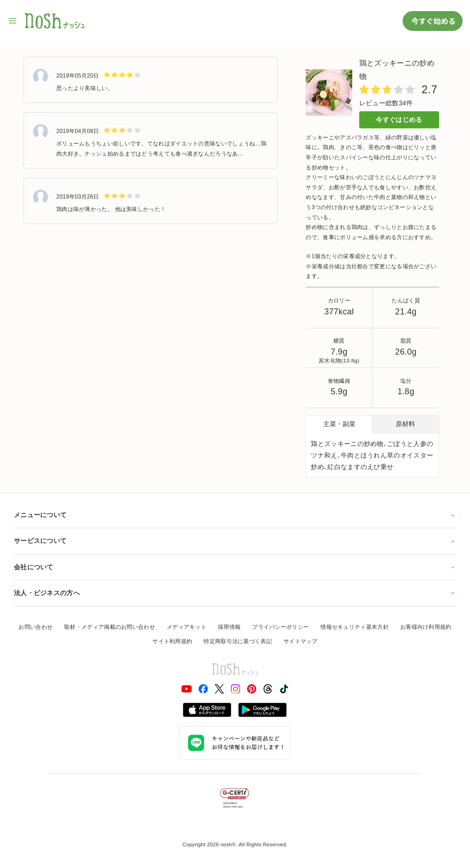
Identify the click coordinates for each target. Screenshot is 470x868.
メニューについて (235, 515)
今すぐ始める (433, 21)
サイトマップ (301, 641)
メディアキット (187, 627)
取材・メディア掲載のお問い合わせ (110, 627)
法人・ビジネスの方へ (235, 593)
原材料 (405, 424)
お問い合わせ (36, 627)
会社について (235, 567)
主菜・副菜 (339, 424)
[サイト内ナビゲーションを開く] (13, 21)
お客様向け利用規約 (426, 627)
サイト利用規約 (172, 641)
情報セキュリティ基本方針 (355, 627)
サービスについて (235, 541)
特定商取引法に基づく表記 (238, 641)
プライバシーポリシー (280, 627)
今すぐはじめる (399, 120)
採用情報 (229, 627)
